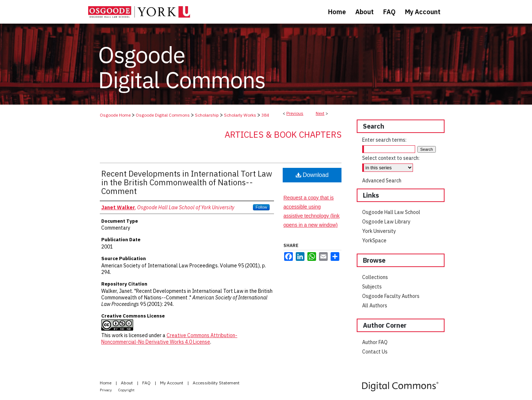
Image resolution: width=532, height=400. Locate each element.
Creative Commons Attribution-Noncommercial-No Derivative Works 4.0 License (169, 339)
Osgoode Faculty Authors (391, 296)
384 (265, 115)
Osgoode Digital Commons (163, 115)
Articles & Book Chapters (283, 134)
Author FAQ (375, 342)
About (127, 383)
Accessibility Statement (216, 383)
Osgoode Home (115, 115)
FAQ (147, 383)
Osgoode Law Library (386, 222)
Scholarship (207, 115)
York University (379, 231)
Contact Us (375, 352)
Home (106, 383)
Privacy (106, 390)
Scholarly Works (240, 115)
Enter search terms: (384, 140)
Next (320, 113)
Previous (295, 113)
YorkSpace (374, 241)
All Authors (375, 306)
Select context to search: (391, 158)
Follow (261, 207)
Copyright (126, 390)
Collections (375, 277)
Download (312, 175)
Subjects (372, 287)
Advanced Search (382, 181)
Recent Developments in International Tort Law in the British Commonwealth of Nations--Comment (187, 182)
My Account (172, 383)
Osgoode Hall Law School (391, 212)
